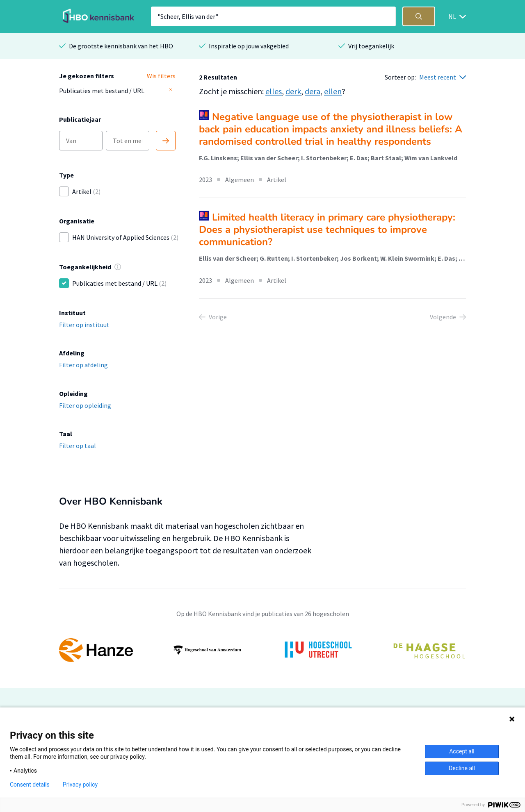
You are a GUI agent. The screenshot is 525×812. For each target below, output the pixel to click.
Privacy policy (80, 785)
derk (293, 91)
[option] (262, 650)
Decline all (462, 768)
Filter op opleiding (85, 405)
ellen (333, 91)
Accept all (462, 751)
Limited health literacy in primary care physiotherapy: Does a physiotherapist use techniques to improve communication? (327, 230)
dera (313, 91)
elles (274, 91)
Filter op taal (78, 446)
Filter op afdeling (83, 365)
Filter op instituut (84, 325)
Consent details (30, 785)
